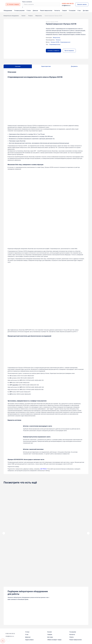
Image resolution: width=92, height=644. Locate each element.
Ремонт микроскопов (46, 11)
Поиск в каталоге (27, 2)
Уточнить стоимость (53, 51)
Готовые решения (19, 11)
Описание (18, 66)
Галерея (64, 11)
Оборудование (8, 11)
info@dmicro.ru (66, 5)
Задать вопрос (29, 640)
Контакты (57, 11)
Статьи (29, 11)
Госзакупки (72, 11)
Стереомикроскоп (65, 42)
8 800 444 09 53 (68, 4)
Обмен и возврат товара (54, 640)
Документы (74, 66)
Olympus (58, 40)
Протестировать (69, 51)
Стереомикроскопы (55, 44)
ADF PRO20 (43, 469)
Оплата (71, 637)
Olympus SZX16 (55, 42)
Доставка (86, 11)
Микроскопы (56, 38)
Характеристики (46, 66)
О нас (79, 11)
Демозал (35, 11)
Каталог (50, 632)
